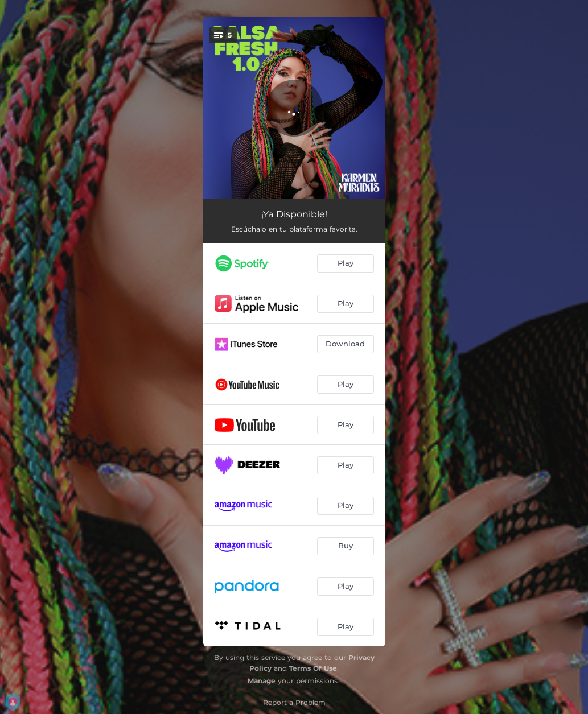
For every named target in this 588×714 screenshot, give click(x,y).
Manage (262, 681)
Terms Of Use (313, 668)
